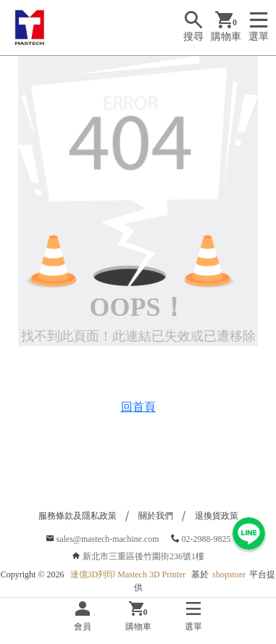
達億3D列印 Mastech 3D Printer (128, 574)
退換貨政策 (217, 516)
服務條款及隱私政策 (78, 516)
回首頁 (138, 407)
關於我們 (156, 516)
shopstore (229, 574)
